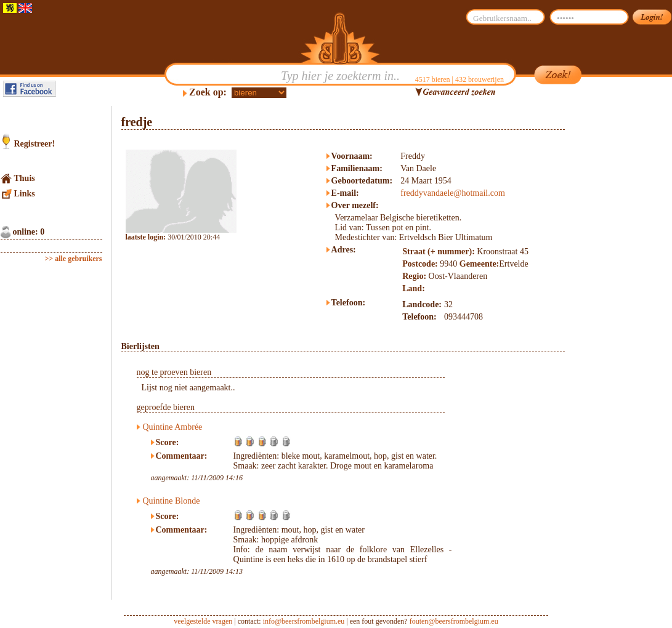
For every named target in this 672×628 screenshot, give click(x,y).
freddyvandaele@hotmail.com (453, 193)
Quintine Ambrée (173, 427)
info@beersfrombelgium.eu (304, 621)
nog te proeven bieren (174, 372)
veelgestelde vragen (203, 621)
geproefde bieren (166, 407)
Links (25, 194)
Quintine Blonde (172, 501)
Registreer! (35, 144)
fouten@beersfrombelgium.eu (454, 621)
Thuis (25, 178)
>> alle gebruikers (74, 259)
